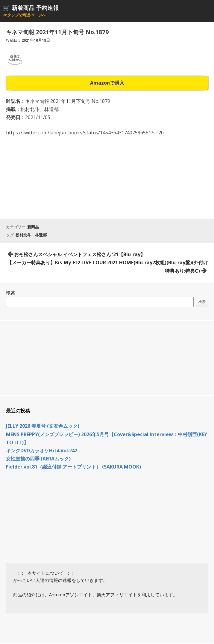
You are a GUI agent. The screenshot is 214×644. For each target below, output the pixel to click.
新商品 (33, 227)
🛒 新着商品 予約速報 (31, 8)
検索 (11, 292)
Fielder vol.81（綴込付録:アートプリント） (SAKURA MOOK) (73, 467)
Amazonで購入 (107, 83)
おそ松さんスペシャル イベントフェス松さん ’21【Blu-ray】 (80, 254)
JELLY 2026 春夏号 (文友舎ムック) (43, 426)
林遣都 (41, 235)
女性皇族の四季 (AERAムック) (38, 459)
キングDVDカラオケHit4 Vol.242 (42, 451)
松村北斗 (23, 235)
